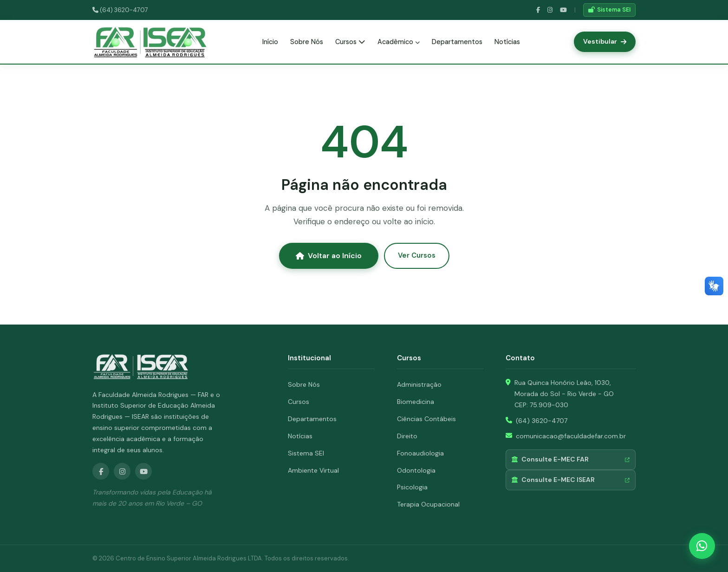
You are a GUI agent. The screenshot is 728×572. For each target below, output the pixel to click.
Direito (407, 436)
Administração (419, 384)
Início (270, 42)
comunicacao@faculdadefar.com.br (571, 436)
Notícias (507, 42)
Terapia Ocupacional (428, 504)
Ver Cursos (417, 255)
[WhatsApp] (702, 546)
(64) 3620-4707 (120, 10)
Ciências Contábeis (426, 419)
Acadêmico (399, 42)
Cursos (350, 42)
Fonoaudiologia (420, 453)
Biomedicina (416, 402)
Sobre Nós (307, 42)
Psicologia (412, 487)
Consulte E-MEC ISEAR (571, 480)
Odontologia (416, 470)
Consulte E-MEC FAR (571, 459)
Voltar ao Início (329, 256)
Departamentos (457, 42)
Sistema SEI (609, 10)
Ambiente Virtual (313, 470)
